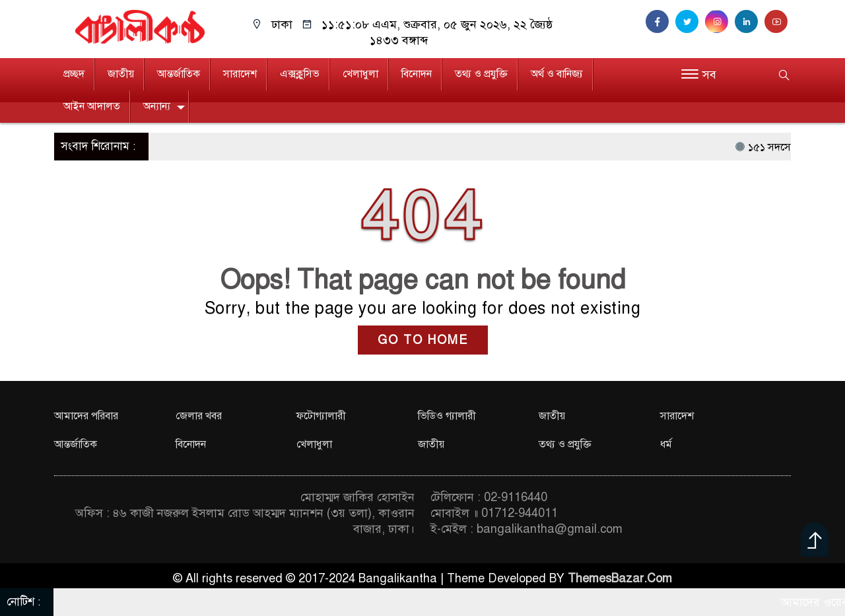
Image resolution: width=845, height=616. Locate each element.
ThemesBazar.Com (620, 578)
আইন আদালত (92, 106)
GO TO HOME (423, 340)
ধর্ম (666, 444)
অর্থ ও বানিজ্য (557, 74)
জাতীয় (121, 74)
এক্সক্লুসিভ (300, 74)
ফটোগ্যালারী (321, 416)
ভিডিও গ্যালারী (447, 416)
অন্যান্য (157, 106)
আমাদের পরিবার (86, 416)
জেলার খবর (199, 416)
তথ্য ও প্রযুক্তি (481, 74)
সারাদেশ (240, 74)
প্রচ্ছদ (74, 74)
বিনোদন (417, 74)
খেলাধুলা (360, 74)
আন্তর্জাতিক (179, 74)
